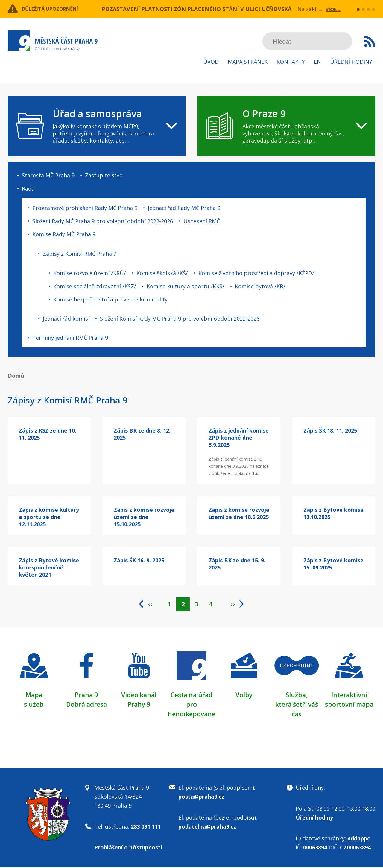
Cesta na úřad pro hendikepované (191, 705)
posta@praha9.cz (201, 798)
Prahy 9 (139, 705)
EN (317, 62)
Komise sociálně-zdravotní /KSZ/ (95, 286)
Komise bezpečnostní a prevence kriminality (110, 299)
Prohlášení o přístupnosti (128, 849)
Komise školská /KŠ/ (162, 273)
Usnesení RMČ (202, 221)
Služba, (297, 696)
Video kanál (139, 696)
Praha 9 (86, 696)
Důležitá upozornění (56, 9)
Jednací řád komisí (66, 319)
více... (333, 9)
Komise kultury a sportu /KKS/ (186, 286)
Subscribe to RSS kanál (370, 41)
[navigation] (97, 126)
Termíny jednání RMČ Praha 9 (70, 338)
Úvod (211, 62)
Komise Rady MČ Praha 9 (64, 234)
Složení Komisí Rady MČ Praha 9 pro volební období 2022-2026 (180, 319)
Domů (16, 376)
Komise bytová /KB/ (260, 286)
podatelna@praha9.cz (207, 828)
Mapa (34, 696)
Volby (244, 696)
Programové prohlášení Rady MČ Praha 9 (85, 208)
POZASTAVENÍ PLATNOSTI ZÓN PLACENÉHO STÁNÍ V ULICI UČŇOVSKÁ (197, 9)
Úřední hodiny (351, 62)
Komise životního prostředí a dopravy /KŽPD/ (256, 273)
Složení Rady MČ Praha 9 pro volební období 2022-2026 (103, 221)
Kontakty (291, 62)
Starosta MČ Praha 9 (48, 175)
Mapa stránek (248, 62)
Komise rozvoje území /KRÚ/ (90, 273)
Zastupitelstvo (104, 175)
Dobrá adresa (86, 705)
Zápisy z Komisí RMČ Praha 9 (80, 254)
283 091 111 (146, 828)
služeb (34, 705)
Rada (28, 188)
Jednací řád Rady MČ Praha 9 (184, 208)
